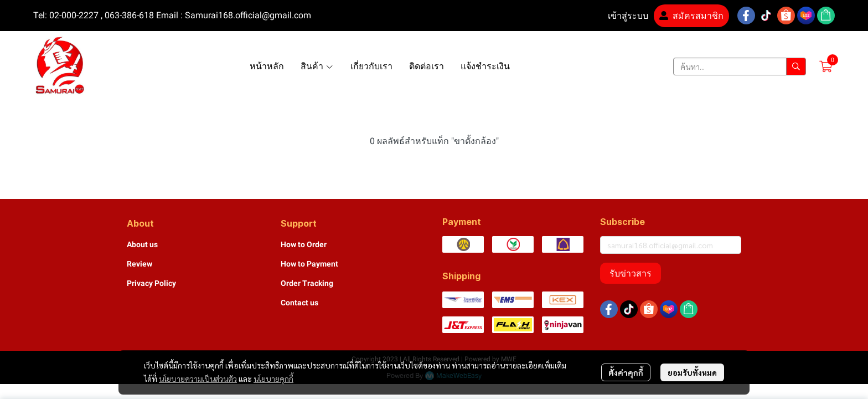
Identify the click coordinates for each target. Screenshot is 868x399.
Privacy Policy (151, 283)
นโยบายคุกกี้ (273, 378)
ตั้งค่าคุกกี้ (626, 372)
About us (142, 244)
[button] (740, 66)
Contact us (299, 303)
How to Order (304, 244)
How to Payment (309, 264)
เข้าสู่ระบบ (621, 16)
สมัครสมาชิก (691, 16)
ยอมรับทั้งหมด (692, 372)
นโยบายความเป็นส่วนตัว (198, 378)
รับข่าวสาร (631, 273)
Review (139, 264)
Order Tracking (307, 283)
